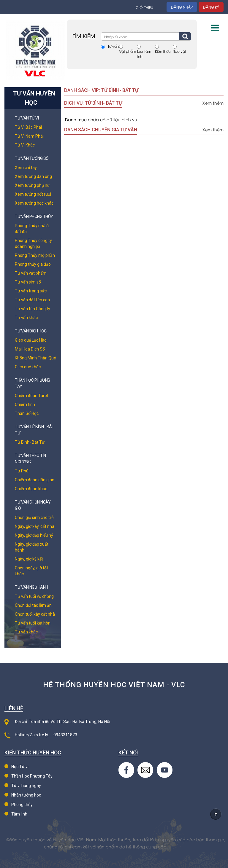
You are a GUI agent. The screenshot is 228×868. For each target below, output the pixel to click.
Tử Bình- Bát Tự (30, 442)
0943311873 (65, 735)
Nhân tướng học (26, 795)
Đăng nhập (182, 7)
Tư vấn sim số (28, 282)
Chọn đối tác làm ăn (33, 605)
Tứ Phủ (22, 471)
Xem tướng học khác (34, 203)
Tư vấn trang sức (31, 291)
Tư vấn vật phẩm (31, 273)
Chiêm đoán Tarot (32, 396)
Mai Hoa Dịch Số (30, 349)
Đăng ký (211, 7)
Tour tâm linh (144, 54)
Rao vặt (179, 51)
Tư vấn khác (26, 318)
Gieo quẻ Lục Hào (31, 340)
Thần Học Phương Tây (32, 776)
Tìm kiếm (185, 36)
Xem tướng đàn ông (33, 176)
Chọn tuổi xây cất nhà (35, 614)
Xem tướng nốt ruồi (33, 194)
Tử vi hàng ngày (26, 786)
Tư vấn (113, 46)
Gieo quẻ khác (28, 367)
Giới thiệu (144, 7)
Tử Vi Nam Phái (29, 136)
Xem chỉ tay (26, 168)
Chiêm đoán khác (31, 489)
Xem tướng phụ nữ (32, 185)
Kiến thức (163, 51)
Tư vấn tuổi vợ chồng (34, 596)
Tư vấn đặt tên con (32, 300)
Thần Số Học (27, 413)
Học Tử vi (20, 767)
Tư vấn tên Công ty (33, 309)
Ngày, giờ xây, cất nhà (35, 526)
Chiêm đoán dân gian (35, 480)
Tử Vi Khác (25, 145)
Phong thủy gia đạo (33, 264)
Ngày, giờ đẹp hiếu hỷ (34, 535)
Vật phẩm (128, 51)
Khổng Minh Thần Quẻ (35, 358)
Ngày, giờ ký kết (29, 559)
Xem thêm (213, 103)
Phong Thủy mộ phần (35, 255)
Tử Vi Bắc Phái (28, 127)
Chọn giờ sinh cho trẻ (34, 517)
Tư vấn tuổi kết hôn (33, 623)
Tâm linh (19, 814)
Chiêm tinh (25, 404)
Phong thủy (22, 805)
